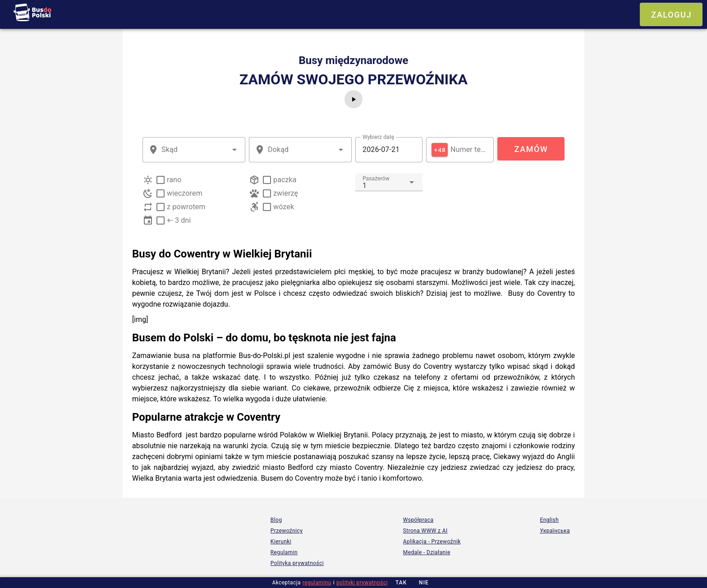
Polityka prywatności (297, 563)
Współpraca (418, 520)
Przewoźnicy (287, 531)
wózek (284, 207)
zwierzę (286, 193)
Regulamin (284, 552)
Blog (276, 520)
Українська (555, 531)
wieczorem (185, 193)
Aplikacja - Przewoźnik (432, 542)
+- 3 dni (179, 220)
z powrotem (186, 207)
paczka (285, 180)
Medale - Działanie (427, 552)
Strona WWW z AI (425, 531)
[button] (234, 150)
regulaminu (317, 583)
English (550, 520)
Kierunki (281, 542)
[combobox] (194, 150)
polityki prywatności (362, 583)
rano (174, 180)
